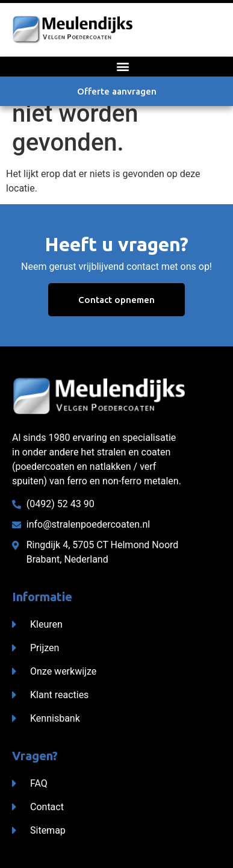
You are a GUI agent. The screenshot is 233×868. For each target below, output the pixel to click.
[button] (123, 67)
